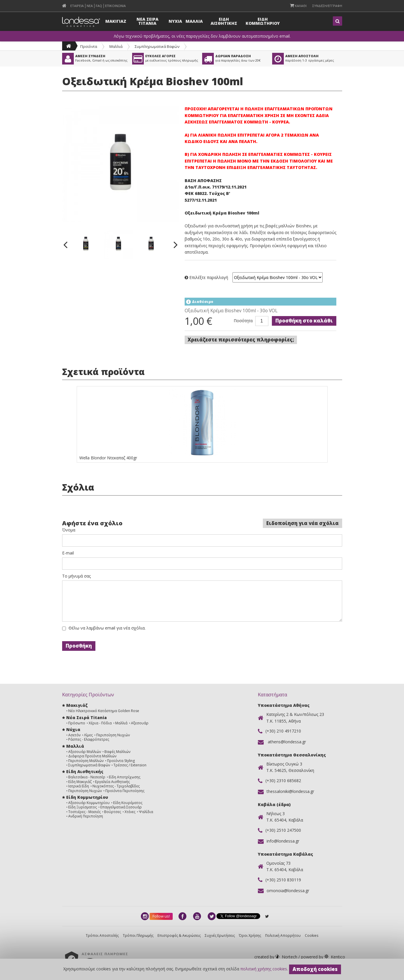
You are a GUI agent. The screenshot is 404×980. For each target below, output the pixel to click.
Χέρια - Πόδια (100, 723)
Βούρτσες (113, 812)
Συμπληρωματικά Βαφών (157, 46)
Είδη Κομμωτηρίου (87, 797)
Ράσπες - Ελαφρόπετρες (89, 739)
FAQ (99, 6)
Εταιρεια (77, 6)
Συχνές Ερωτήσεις (220, 935)
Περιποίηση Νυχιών (113, 735)
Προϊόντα (89, 46)
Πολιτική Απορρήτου (283, 935)
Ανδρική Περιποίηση (86, 816)
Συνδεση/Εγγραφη (327, 6)
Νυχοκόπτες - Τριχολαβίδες (116, 786)
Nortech (276, 957)
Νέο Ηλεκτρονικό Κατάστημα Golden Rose (104, 711)
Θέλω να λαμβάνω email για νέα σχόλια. (107, 628)
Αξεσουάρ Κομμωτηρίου (89, 803)
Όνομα (69, 530)
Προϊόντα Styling (121, 761)
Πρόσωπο (77, 723)
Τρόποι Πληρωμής (138, 935)
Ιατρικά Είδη (79, 786)
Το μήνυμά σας (76, 576)
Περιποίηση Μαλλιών (86, 761)
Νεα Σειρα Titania (147, 21)
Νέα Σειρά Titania (86, 717)
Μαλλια (194, 21)
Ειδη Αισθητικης (224, 21)
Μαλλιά (116, 46)
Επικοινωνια (115, 6)
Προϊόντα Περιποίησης (125, 791)
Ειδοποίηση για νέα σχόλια (302, 523)
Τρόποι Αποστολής (102, 935)
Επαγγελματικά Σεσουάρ (121, 807)
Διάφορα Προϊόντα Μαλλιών (92, 756)
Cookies (312, 935)
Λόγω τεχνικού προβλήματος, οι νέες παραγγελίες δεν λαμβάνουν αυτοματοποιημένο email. (202, 36)
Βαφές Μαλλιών (117, 752)
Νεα (90, 6)
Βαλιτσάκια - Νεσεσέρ (87, 777)
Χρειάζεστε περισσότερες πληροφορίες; (241, 340)
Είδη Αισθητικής (85, 771)
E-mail (68, 553)
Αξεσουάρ (140, 723)
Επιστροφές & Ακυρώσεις (179, 935)
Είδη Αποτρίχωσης (125, 777)
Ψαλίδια (146, 812)
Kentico (322, 957)
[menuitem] (64, 6)
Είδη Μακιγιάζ (80, 782)
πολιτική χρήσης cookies (264, 969)
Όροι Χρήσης (250, 935)
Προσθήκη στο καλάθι (304, 321)
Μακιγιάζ (77, 705)
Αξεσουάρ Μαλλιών (85, 752)
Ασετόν (74, 735)
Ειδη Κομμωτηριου (263, 21)
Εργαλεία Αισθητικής (112, 782)
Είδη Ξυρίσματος (83, 807)
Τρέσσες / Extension (130, 765)
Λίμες (88, 735)
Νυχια (175, 21)
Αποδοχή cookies (315, 969)
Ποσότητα (243, 321)
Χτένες (130, 812)
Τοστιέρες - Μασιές (84, 812)
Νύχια (73, 729)
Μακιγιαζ (116, 21)
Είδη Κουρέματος (128, 803)
